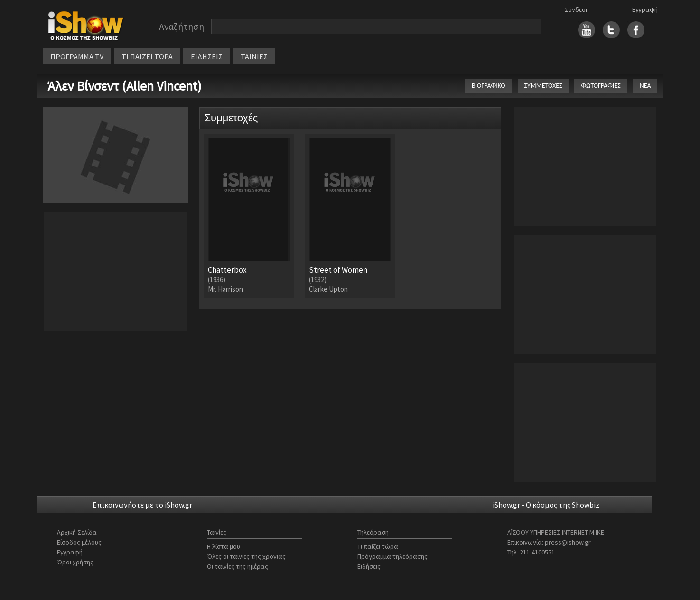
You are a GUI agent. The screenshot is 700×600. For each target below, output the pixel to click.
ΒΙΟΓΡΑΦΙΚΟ (489, 86)
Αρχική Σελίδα (77, 532)
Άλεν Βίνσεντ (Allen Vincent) (125, 86)
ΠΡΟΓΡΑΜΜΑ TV (77, 56)
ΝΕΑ (645, 86)
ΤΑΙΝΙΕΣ (254, 56)
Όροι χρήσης (75, 562)
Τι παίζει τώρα (378, 546)
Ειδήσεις (369, 566)
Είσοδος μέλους (79, 542)
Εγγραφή (645, 9)
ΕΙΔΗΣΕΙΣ (207, 56)
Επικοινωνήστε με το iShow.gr (142, 505)
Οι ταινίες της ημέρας (238, 566)
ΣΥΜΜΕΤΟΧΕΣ (543, 86)
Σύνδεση (577, 9)
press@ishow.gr (568, 542)
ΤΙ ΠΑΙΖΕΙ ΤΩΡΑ (147, 56)
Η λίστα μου (224, 546)
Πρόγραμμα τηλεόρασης (392, 556)
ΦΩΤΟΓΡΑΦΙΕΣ (601, 86)
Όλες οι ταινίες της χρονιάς (246, 556)
